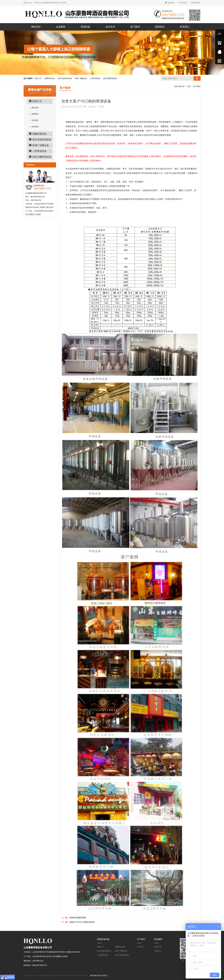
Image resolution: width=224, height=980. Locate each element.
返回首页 (170, 3)
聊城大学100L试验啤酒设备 (82, 922)
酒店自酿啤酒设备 (110, 78)
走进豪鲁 (61, 27)
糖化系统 (35, 108)
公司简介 (141, 947)
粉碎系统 (35, 127)
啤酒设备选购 (103, 939)
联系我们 (196, 3)
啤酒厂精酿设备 (81, 78)
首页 (189, 86)
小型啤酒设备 (95, 78)
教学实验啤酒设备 (65, 78)
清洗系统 (35, 120)
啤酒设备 (86, 27)
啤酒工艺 (38, 78)
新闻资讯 (160, 27)
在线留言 (158, 951)
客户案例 (135, 27)
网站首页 (36, 27)
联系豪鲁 (158, 939)
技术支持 (110, 27)
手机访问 (183, 3)
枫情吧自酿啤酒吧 (78, 918)
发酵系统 (35, 114)
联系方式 (158, 947)
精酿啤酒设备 (50, 78)
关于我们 (141, 939)
